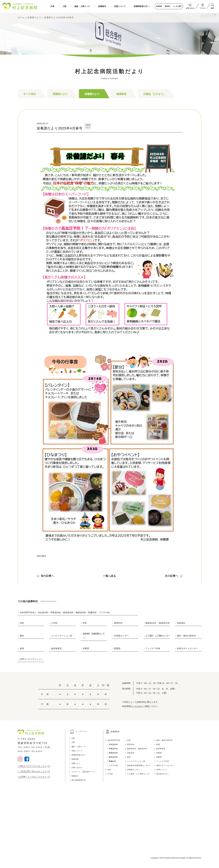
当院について (123, 6)
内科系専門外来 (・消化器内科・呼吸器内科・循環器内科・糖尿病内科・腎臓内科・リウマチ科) (65, 612)
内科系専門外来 (128, 740)
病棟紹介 (82, 778)
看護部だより (60, 94)
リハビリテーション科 (62, 636)
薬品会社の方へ (185, 774)
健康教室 (121, 94)
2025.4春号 (42, 556)
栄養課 (86, 648)
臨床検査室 (56, 648)
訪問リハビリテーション (31, 659)
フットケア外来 (153, 648)
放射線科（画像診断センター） (94, 636)
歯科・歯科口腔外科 (186, 636)
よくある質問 (175, 6)
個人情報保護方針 (87, 782)
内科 (22, 623)
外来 (66, 6)
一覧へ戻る (110, 576)
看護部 (117, 648)
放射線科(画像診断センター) (157, 765)
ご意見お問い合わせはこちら (37, 772)
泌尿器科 (181, 623)
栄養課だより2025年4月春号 (59, 17)
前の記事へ (48, 576)
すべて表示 (30, 94)
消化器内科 (127, 744)
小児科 (54, 623)
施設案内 (166, 6)
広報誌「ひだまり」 (154, 94)
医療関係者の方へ (142, 6)
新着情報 (157, 6)
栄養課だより (34, 17)
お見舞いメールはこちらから (37, 778)
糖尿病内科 (127, 757)
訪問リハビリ (184, 769)
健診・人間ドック (90, 6)
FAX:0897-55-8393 (32, 751)
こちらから (138, 706)
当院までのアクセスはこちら (37, 766)
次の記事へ (172, 576)
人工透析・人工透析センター (158, 636)
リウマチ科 (127, 765)
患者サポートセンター (187, 648)
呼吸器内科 (127, 748)
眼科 (22, 636)
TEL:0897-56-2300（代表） (38, 747)
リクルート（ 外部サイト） (93, 774)
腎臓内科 (126, 761)
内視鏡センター (121, 636)
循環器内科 (127, 753)
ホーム (21, 17)
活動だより (83, 765)
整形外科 (118, 623)
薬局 (22, 648)
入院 (75, 6)
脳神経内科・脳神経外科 (158, 623)
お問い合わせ (85, 769)
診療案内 (108, 6)
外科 (85, 623)
